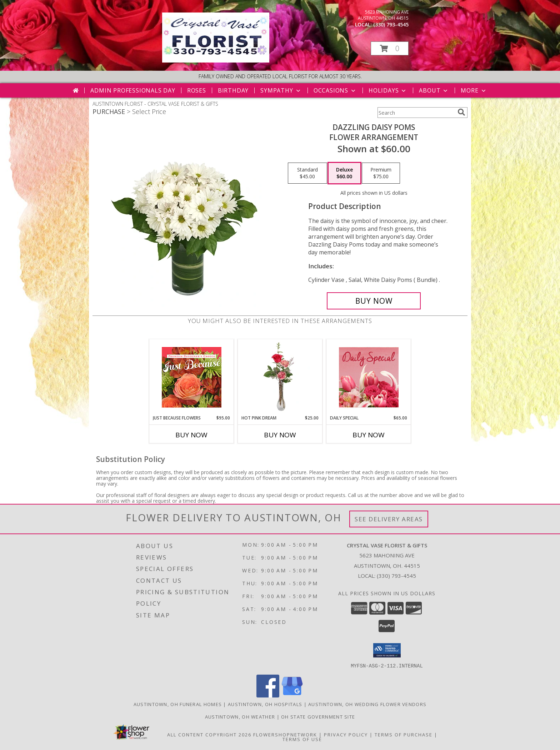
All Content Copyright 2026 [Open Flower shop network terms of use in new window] (209, 734)
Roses (197, 90)
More (474, 90)
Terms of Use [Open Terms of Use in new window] (302, 739)
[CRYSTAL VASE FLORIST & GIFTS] (216, 61)
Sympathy (281, 90)
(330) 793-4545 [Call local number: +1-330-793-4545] (391, 24)
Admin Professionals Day (133, 90)
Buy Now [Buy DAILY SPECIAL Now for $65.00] (369, 435)
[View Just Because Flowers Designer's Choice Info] (192, 377)
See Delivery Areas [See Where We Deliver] (389, 519)
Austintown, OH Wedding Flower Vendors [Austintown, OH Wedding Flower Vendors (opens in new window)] (367, 704)
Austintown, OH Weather (240, 716)
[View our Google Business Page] (292, 695)
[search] (461, 112)
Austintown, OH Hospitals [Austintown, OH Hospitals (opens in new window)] (265, 704)
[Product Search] (416, 113)
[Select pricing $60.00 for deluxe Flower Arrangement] (344, 173)
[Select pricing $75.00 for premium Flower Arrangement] (381, 173)
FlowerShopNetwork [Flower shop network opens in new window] (285, 734)
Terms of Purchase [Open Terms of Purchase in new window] (404, 734)
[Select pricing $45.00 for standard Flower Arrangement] (307, 173)
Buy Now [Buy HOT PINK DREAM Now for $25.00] (280, 435)
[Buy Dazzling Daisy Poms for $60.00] (374, 301)
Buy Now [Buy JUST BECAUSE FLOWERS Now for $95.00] (191, 435)
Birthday (233, 90)
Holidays (388, 90)
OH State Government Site (318, 716)
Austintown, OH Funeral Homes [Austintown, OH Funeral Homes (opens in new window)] (178, 704)
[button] (390, 48)
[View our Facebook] (268, 695)
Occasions (335, 90)
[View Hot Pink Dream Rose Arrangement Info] (280, 377)
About (434, 90)
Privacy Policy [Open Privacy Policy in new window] (346, 734)
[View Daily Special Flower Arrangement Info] (369, 377)
